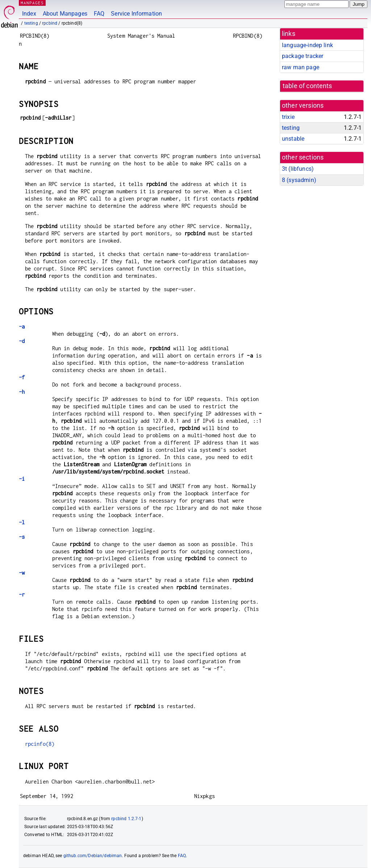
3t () (298, 169)
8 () (299, 180)
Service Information (136, 14)
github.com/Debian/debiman (93, 856)
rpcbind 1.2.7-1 (126, 819)
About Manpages (65, 14)
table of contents (307, 86)
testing (31, 23)
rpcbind (50, 23)
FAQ (99, 14)
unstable (293, 139)
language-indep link (307, 45)
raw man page (301, 67)
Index (29, 14)
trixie (288, 117)
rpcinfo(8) (40, 744)
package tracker (303, 56)
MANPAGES (32, 3)
